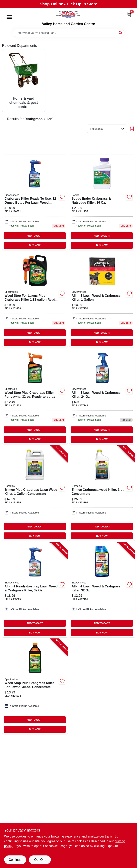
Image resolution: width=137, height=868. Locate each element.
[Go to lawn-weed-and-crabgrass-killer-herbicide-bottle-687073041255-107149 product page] (102, 396)
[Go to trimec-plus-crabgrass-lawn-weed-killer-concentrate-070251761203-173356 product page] (35, 493)
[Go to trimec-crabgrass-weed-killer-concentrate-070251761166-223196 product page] (102, 493)
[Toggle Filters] (132, 129)
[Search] (121, 33)
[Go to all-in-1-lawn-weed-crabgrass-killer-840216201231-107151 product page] (102, 590)
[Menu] (9, 17)
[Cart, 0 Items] (129, 14)
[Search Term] (69, 33)
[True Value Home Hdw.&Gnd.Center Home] (68, 15)
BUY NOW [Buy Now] (35, 245)
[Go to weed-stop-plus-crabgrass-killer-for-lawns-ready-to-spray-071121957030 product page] (35, 396)
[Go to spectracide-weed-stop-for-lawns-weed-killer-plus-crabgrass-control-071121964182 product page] (35, 299)
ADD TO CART (35, 236)
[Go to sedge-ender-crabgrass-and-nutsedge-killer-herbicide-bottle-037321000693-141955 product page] (102, 202)
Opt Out (40, 860)
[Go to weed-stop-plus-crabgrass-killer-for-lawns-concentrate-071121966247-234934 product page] (35, 686)
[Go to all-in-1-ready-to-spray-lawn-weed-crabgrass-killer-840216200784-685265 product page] (35, 590)
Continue (15, 860)
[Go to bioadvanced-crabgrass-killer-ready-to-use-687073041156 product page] (35, 202)
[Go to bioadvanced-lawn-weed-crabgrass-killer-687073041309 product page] (102, 299)
